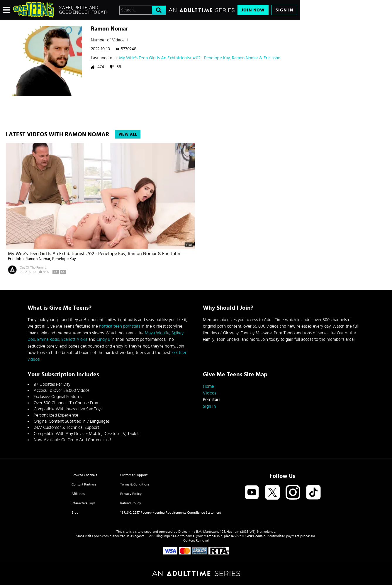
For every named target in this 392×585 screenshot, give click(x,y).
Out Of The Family (33, 267)
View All (128, 134)
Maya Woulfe (157, 333)
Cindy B (103, 339)
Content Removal (196, 540)
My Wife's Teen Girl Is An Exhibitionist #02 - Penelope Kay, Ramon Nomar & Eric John (200, 58)
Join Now (253, 10)
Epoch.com (100, 536)
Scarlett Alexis (74, 339)
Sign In (284, 10)
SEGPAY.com (252, 536)
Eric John (16, 259)
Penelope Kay (64, 259)
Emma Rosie (48, 339)
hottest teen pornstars (120, 326)
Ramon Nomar (38, 259)
